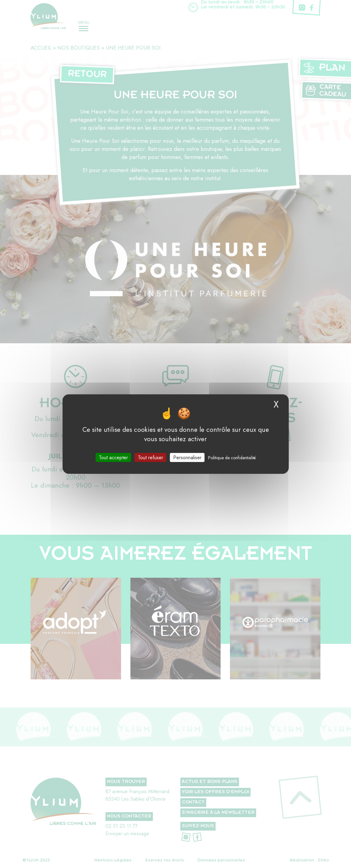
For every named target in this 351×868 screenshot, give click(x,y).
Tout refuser (151, 457)
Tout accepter (113, 457)
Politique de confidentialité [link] (232, 457)
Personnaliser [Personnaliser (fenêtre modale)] (187, 457)
